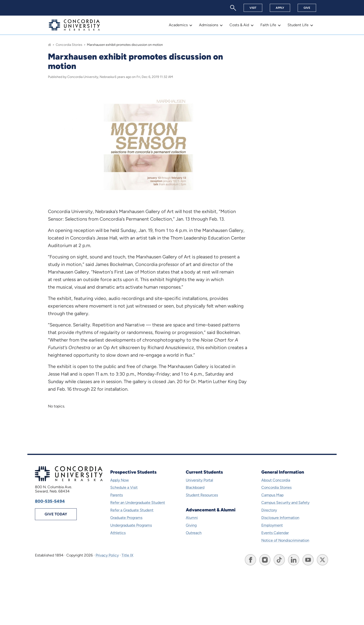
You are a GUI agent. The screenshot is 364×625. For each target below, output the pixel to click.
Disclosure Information (280, 518)
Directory (269, 510)
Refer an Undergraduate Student (138, 503)
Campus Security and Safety (285, 503)
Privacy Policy (107, 555)
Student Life (298, 25)
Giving (191, 525)
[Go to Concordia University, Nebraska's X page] (322, 560)
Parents (116, 495)
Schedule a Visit (124, 487)
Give (307, 8)
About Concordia (276, 480)
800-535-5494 (50, 501)
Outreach (194, 533)
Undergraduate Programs (131, 525)
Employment (272, 525)
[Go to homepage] (50, 45)
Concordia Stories (69, 45)
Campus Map (272, 495)
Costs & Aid (239, 25)
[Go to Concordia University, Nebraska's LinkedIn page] (294, 560)
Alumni (192, 518)
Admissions (209, 25)
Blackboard (195, 487)
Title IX (127, 555)
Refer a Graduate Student (132, 510)
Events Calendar (275, 533)
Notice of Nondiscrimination (285, 540)
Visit (253, 8)
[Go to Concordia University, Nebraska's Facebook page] (250, 560)
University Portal (199, 480)
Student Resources (202, 495)
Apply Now (120, 480)
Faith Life (268, 25)
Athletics (118, 533)
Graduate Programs (126, 518)
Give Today (56, 514)
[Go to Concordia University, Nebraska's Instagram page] (265, 560)
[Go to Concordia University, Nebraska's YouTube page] (308, 560)
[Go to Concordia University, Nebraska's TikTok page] (279, 560)
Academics (178, 25)
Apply (280, 8)
